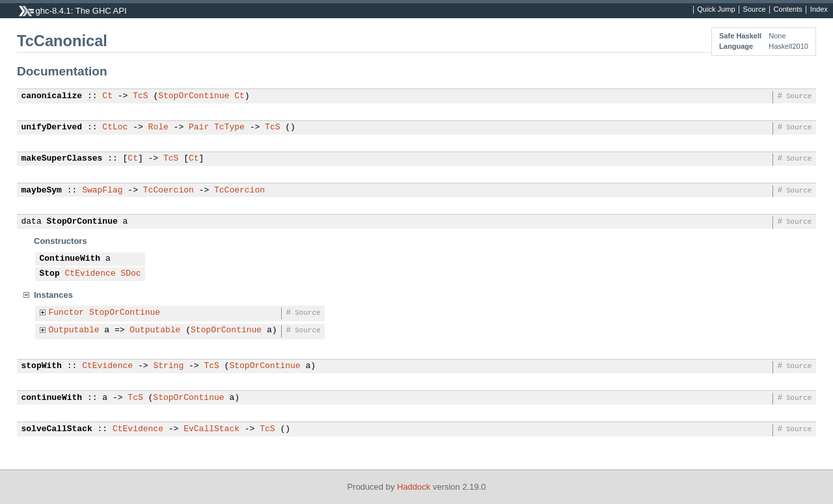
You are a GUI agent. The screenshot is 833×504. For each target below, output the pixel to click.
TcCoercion (169, 191)
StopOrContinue (194, 96)
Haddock (414, 487)
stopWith (42, 366)
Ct (107, 96)
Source (755, 10)
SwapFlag (102, 191)
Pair (199, 127)
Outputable (74, 330)
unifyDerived (52, 127)
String (168, 366)
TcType (229, 127)
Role (158, 127)
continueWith (52, 398)
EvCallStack (212, 429)
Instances (53, 295)
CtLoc (115, 127)
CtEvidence (90, 274)
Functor (67, 313)
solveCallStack (57, 429)
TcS (140, 96)
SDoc (130, 274)
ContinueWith (70, 259)
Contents (788, 10)
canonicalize (52, 96)
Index (819, 10)
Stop (50, 274)
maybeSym (42, 191)
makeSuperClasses (62, 159)
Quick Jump (716, 10)
